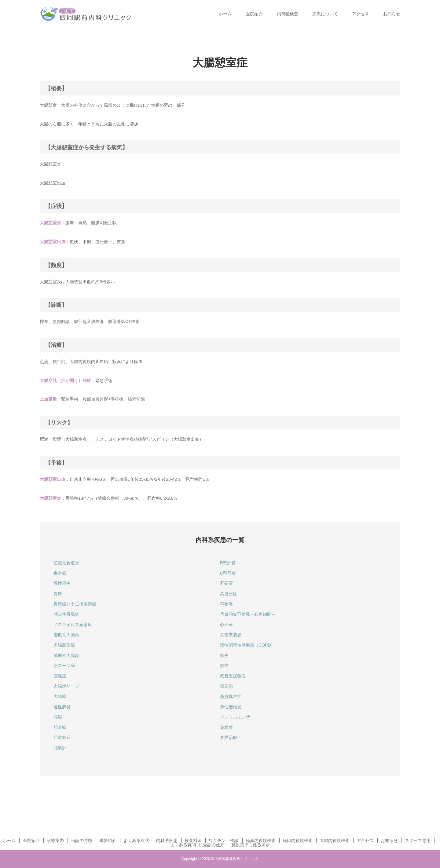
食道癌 (60, 573)
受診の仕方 (214, 845)
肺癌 (224, 666)
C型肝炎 (228, 573)
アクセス (361, 14)
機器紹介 (108, 840)
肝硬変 (226, 583)
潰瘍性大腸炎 (66, 655)
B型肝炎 (228, 563)
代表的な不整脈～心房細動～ (248, 614)
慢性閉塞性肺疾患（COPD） (248, 645)
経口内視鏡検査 (298, 840)
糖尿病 (226, 686)
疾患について (325, 14)
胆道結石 (62, 737)
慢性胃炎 (62, 583)
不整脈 (226, 604)
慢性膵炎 (62, 707)
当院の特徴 (82, 840)
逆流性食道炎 (66, 563)
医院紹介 (254, 14)
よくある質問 (183, 845)
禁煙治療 (229, 737)
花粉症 (226, 727)
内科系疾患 (167, 840)
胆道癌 (60, 727)
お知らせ (392, 14)
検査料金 (193, 840)
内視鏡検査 (288, 14)
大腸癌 (60, 696)
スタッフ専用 (418, 840)
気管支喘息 (231, 635)
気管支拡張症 (233, 676)
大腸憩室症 (64, 645)
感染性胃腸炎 (66, 614)
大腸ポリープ (66, 686)
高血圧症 (229, 594)
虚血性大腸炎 (66, 635)
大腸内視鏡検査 (335, 840)
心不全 (226, 625)
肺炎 (224, 655)
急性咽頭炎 (231, 707)
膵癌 (58, 717)
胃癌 (58, 594)
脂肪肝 (60, 748)
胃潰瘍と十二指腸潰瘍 (75, 604)
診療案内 (55, 840)
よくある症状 (136, 840)
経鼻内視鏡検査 (261, 840)
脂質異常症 (231, 696)
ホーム (225, 14)
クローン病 (64, 666)
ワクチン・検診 (224, 840)
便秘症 (60, 676)
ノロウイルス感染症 (73, 625)
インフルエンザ (235, 717)
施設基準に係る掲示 (251, 845)
